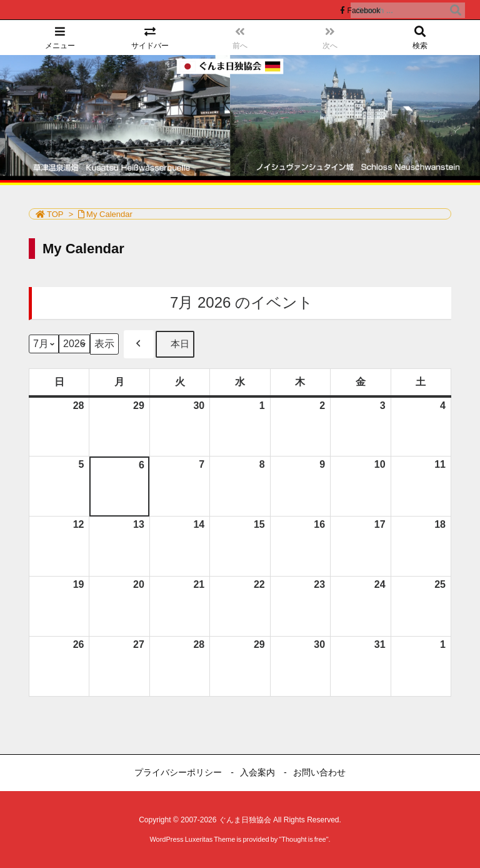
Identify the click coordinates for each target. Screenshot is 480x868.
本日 (175, 344)
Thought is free (303, 839)
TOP (55, 214)
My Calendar (109, 214)
